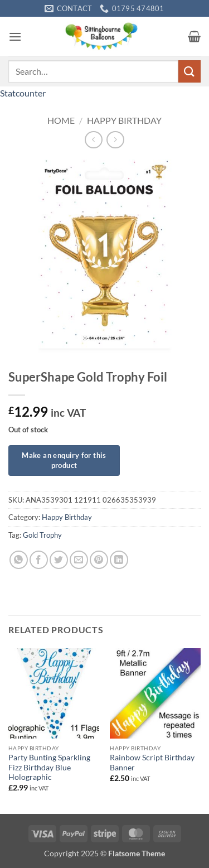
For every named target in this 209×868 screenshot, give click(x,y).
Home (61, 120)
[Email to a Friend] (79, 560)
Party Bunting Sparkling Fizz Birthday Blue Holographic (49, 767)
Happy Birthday (124, 120)
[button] (15, 37)
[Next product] (93, 140)
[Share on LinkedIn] (119, 560)
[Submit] (189, 71)
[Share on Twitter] (59, 560)
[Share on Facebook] (39, 560)
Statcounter (23, 93)
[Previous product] (115, 140)
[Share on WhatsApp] (19, 560)
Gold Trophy (42, 535)
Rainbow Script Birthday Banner (152, 763)
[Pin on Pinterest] (99, 560)
